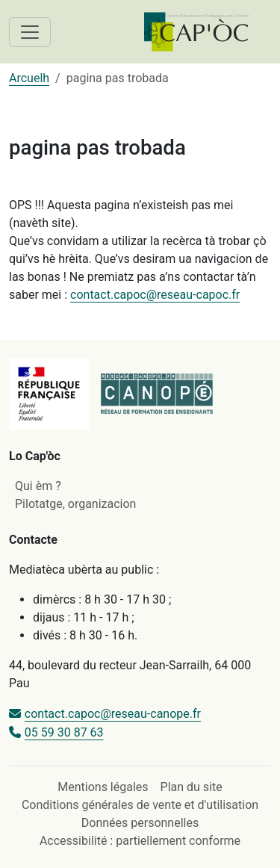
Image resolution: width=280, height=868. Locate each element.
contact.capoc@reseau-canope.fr (113, 714)
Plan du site (192, 787)
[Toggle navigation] (30, 32)
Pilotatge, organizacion (75, 504)
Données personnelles (140, 823)
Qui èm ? (38, 486)
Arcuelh (29, 78)
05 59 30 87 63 (64, 732)
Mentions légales (103, 787)
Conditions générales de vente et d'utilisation (140, 805)
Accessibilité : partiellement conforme (140, 841)
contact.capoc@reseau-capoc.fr (155, 295)
